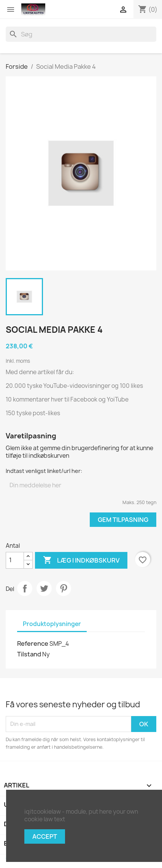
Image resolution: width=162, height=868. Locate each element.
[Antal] (15, 560)
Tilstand (29, 654)
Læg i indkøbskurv (81, 560)
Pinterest (64, 588)
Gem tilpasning (123, 520)
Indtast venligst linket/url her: (44, 471)
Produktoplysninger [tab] (52, 624)
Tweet (44, 588)
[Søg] (81, 34)
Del (25, 588)
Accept (45, 836)
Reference (33, 643)
